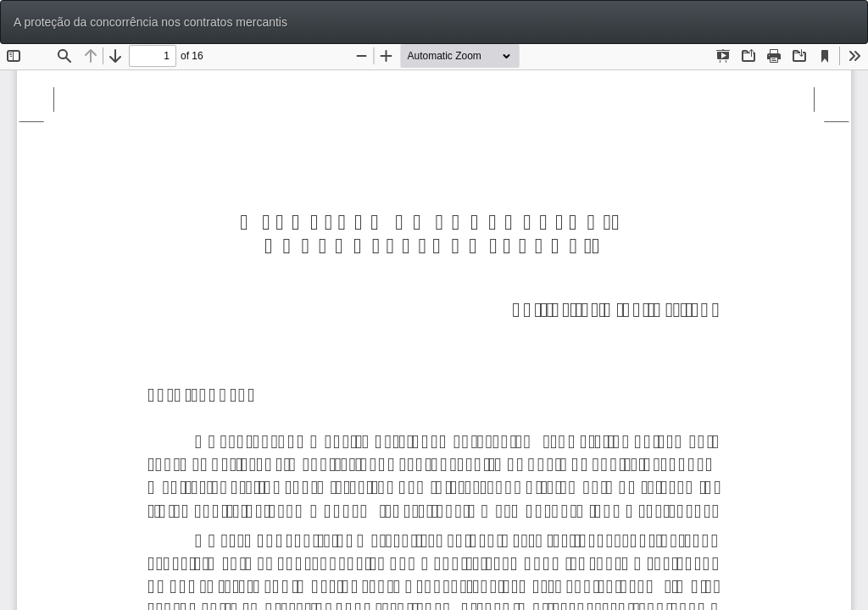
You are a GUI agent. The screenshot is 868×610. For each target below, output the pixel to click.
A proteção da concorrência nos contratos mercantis (150, 22)
